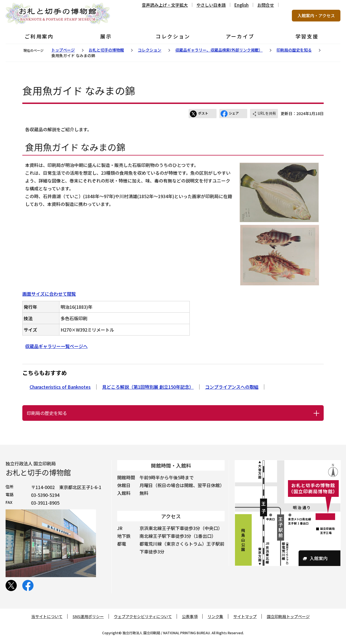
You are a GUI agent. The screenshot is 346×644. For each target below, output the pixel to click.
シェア (230, 114)
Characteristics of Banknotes (60, 387)
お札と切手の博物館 (106, 50)
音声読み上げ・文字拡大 (165, 5)
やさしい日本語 (211, 5)
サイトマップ (245, 616)
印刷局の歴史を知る (294, 50)
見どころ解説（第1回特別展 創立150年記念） (148, 387)
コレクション (150, 50)
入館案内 (319, 558)
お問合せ (266, 5)
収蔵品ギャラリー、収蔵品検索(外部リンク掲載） (219, 50)
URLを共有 (264, 114)
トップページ (63, 50)
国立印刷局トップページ (288, 616)
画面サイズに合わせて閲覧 (49, 294)
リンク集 (215, 616)
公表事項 (190, 616)
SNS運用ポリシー (88, 616)
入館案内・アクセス (316, 15)
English (242, 5)
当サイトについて (47, 616)
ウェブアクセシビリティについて (143, 616)
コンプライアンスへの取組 (232, 387)
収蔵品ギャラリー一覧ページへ (56, 346)
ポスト (199, 114)
